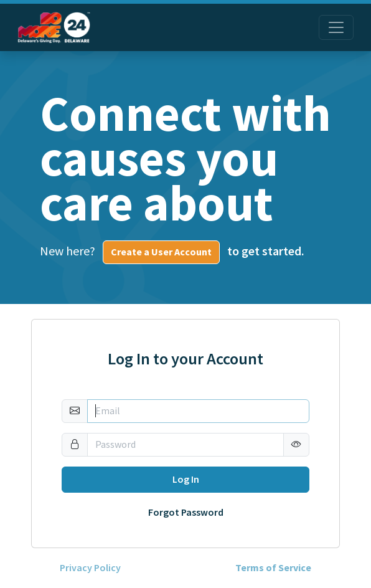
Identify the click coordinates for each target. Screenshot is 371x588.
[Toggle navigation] (336, 27)
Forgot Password (186, 513)
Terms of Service (273, 568)
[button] (296, 445)
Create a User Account (161, 252)
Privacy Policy (90, 568)
